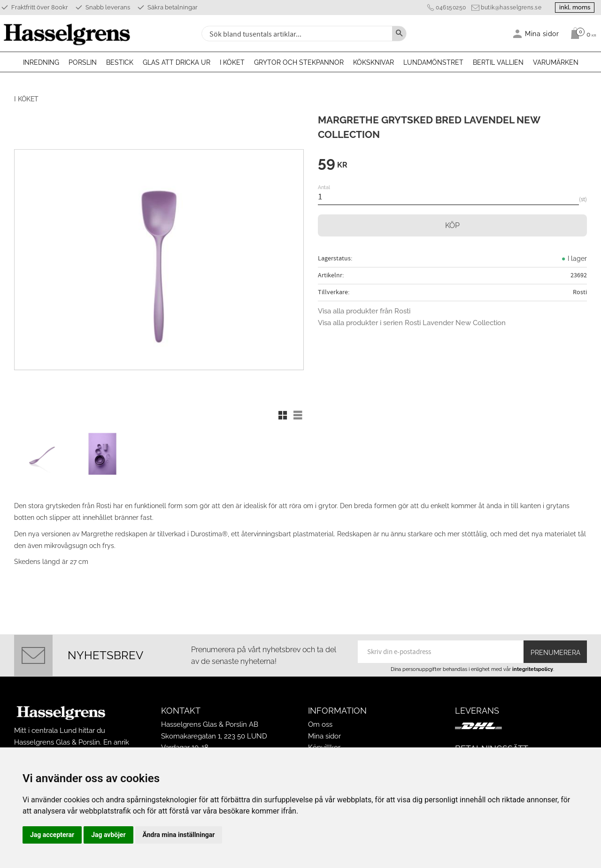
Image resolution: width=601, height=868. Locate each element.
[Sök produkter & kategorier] (296, 34)
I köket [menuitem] (232, 62)
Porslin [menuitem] (83, 62)
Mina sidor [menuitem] (542, 34)
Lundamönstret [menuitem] (433, 62)
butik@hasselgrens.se (509, 8)
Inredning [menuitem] (41, 62)
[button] (283, 415)
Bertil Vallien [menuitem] (498, 62)
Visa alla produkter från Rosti (364, 311)
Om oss (320, 723)
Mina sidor (324, 735)
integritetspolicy (533, 668)
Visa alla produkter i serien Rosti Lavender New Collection (412, 323)
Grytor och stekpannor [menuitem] (299, 62)
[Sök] (399, 34)
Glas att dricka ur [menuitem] (177, 62)
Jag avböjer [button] (108, 835)
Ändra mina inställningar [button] (179, 835)
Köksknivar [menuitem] (374, 62)
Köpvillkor (324, 746)
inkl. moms (574, 7)
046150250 (449, 8)
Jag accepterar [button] (52, 835)
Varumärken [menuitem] (556, 62)
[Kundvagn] (581, 33)
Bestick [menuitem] (120, 62)
